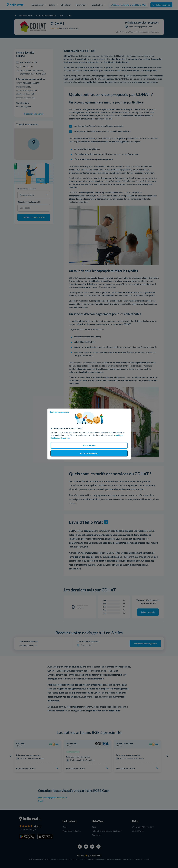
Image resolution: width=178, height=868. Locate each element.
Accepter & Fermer (89, 453)
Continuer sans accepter (59, 412)
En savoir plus (89, 445)
